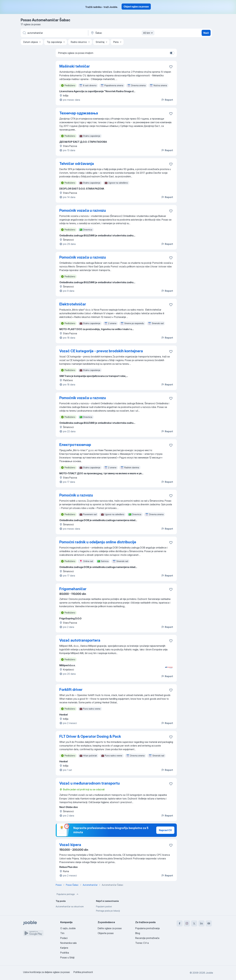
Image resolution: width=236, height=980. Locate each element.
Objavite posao (106, 933)
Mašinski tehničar (75, 66)
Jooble (209, 973)
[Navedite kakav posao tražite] (54, 33)
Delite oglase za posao (110, 928)
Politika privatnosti (83, 972)
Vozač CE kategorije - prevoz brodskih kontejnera (101, 351)
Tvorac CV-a (142, 943)
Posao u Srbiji (67, 957)
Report (167, 100)
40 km (148, 33)
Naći (206, 33)
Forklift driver (71, 690)
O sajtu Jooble (68, 928)
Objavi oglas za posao (136, 7)
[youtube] (209, 923)
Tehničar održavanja (77, 164)
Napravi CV (165, 830)
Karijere (64, 948)
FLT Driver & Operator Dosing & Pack (90, 736)
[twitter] (194, 923)
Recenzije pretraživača (147, 938)
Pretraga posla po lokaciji (108, 911)
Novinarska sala (68, 943)
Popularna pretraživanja (147, 928)
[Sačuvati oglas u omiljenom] (171, 67)
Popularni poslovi (104, 906)
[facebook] (180, 923)
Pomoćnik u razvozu (76, 495)
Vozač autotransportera (80, 640)
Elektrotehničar (73, 304)
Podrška (65, 953)
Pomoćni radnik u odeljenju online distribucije (98, 542)
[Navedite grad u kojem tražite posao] (122, 33)
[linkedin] (201, 923)
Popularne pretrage (68, 894)
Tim (62, 933)
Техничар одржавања (79, 113)
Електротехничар (75, 445)
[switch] (172, 53)
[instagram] (187, 923)
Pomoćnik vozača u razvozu (83, 210)
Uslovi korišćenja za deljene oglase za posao (46, 972)
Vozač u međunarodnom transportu (90, 783)
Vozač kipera (70, 845)
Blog (138, 933)
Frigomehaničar (73, 589)
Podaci (64, 938)
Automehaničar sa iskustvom (70, 906)
